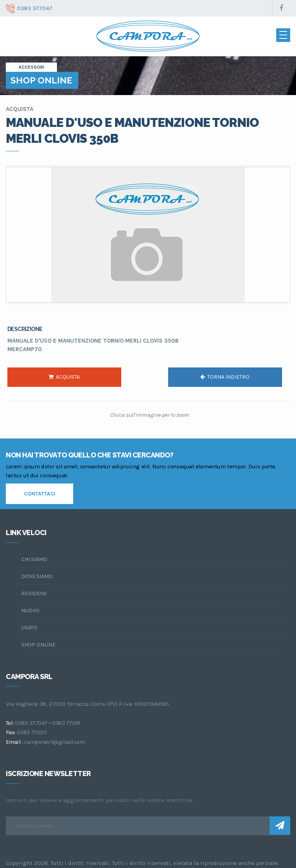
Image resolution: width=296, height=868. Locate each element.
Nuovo (30, 611)
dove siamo (37, 576)
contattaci (40, 494)
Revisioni (34, 593)
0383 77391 (66, 723)
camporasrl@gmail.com (54, 742)
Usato (29, 628)
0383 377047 (31, 723)
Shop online (38, 645)
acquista (64, 377)
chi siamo (34, 559)
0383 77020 (32, 732)
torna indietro (225, 377)
